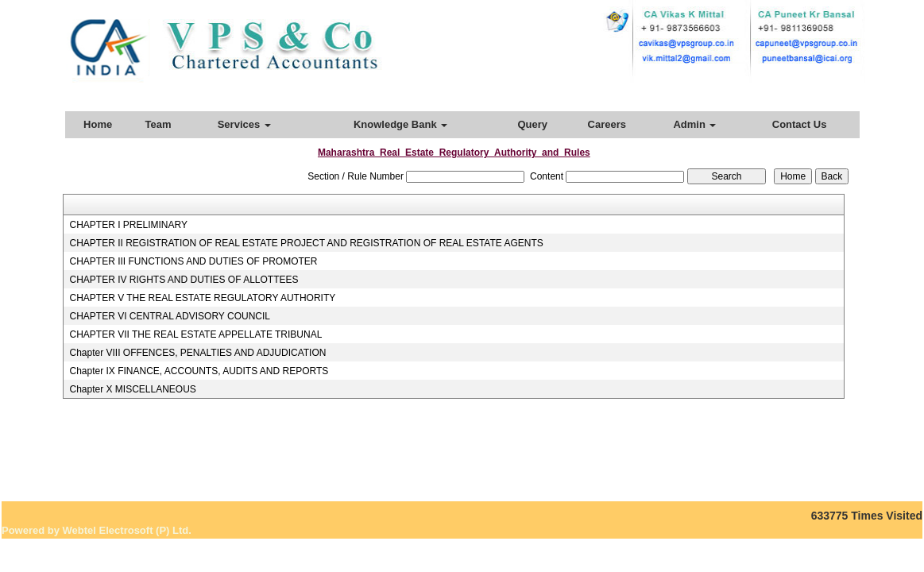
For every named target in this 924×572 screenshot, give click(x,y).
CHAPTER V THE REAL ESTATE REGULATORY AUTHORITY (202, 298)
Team (159, 124)
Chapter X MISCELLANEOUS (132, 389)
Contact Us (800, 124)
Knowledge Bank (400, 124)
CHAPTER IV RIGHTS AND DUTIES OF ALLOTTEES (184, 280)
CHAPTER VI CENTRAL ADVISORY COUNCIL (170, 316)
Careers (607, 124)
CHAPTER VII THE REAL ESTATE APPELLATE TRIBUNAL (195, 334)
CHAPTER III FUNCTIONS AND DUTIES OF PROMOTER (193, 261)
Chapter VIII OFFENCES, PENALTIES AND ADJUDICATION (197, 353)
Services (244, 124)
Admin (694, 124)
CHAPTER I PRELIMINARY (128, 225)
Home (98, 124)
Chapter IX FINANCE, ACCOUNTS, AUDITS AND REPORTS (199, 371)
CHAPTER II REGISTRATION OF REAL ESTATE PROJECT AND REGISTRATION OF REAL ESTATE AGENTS (306, 243)
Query (532, 124)
